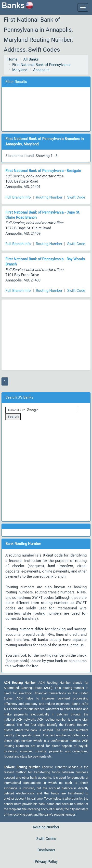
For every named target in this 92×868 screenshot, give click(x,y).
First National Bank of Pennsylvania (41, 65)
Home (12, 59)
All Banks (31, 59)
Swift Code (76, 197)
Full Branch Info (18, 197)
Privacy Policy (46, 862)
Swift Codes (46, 839)
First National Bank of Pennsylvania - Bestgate (43, 171)
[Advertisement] (46, 108)
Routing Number (49, 197)
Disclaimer (46, 850)
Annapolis (41, 70)
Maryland (20, 70)
